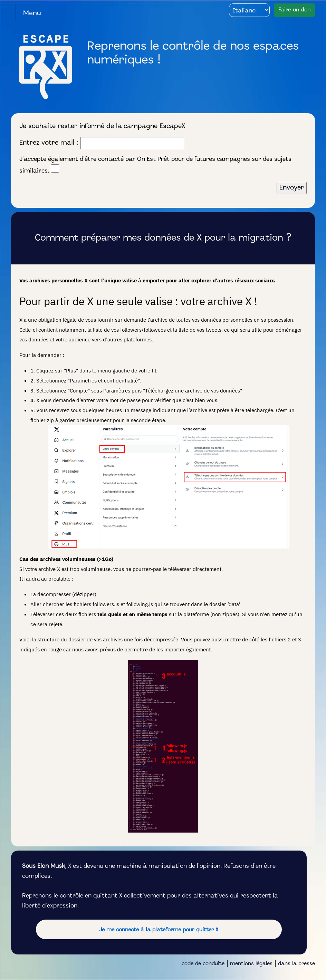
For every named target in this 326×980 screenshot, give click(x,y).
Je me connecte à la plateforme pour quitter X (159, 930)
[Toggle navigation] (32, 12)
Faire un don (294, 10)
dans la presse (296, 964)
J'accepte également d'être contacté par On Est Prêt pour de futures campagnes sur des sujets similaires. (155, 165)
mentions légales (251, 964)
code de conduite (203, 964)
